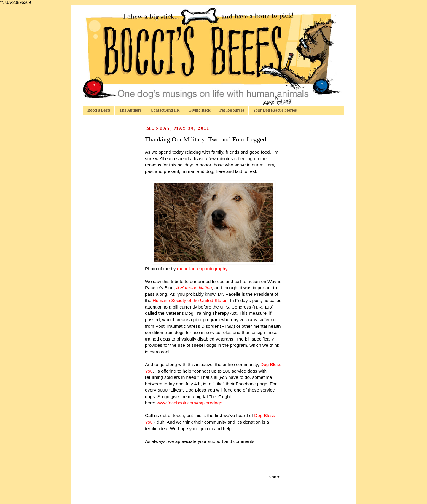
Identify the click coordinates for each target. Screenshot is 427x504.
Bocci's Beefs (99, 110)
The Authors (130, 110)
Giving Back (199, 110)
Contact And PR (165, 110)
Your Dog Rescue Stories (275, 110)
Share (274, 477)
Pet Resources (232, 110)
